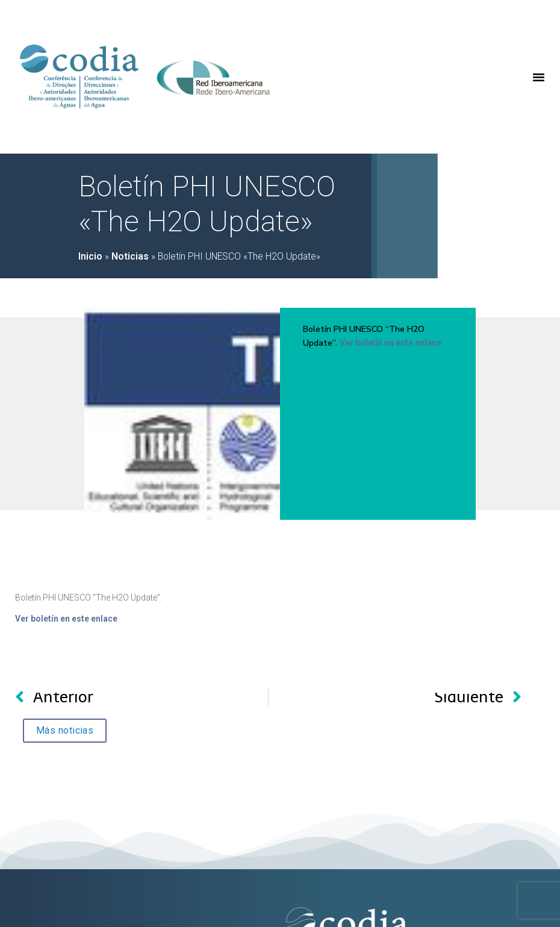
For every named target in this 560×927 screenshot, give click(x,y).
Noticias (130, 257)
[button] (539, 77)
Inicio (90, 257)
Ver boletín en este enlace (390, 343)
